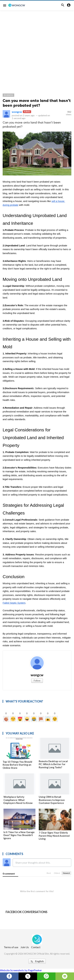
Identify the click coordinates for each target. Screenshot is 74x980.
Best (49, 873)
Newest (66, 873)
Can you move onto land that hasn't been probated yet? (37, 103)
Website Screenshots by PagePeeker (21, 970)
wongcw (17, 112)
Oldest (57, 873)
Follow (37, 680)
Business (8, 95)
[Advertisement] (37, 49)
